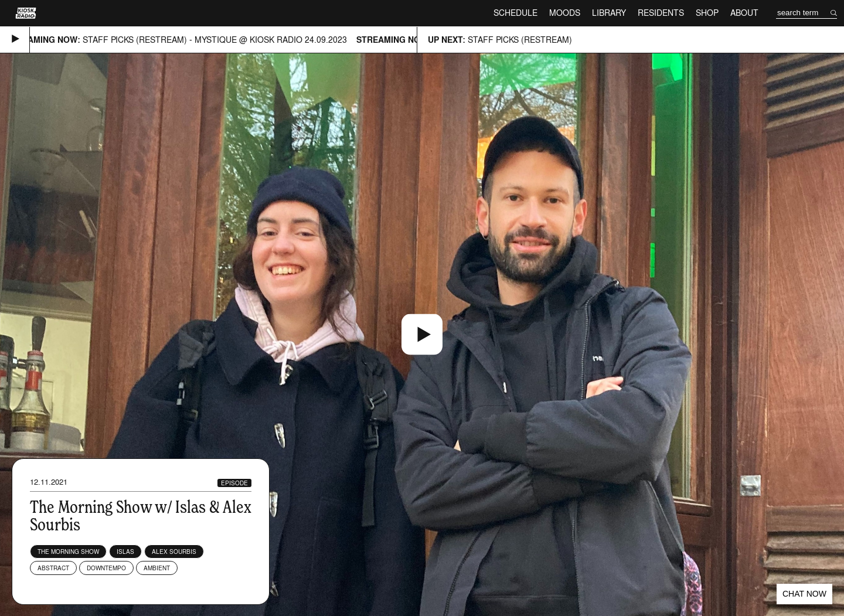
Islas (125, 552)
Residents (661, 13)
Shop (707, 13)
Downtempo (106, 568)
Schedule (515, 13)
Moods (565, 13)
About (744, 13)
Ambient (157, 568)
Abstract (53, 568)
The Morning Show (68, 552)
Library (609, 13)
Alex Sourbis (174, 552)
